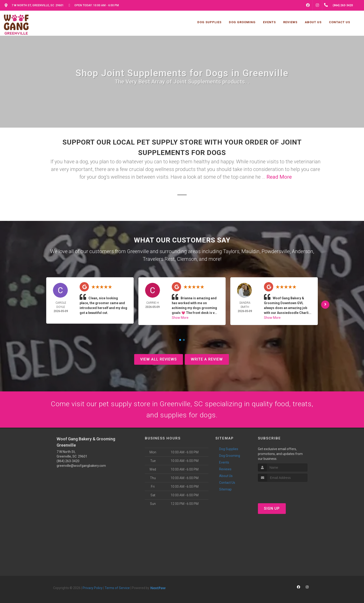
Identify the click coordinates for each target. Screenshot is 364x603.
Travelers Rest (159, 259)
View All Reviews (159, 359)
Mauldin (250, 251)
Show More (180, 318)
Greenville (138, 251)
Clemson (187, 259)
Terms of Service (117, 588)
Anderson (302, 251)
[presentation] (283, 490)
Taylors (231, 251)
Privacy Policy (93, 588)
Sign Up (272, 508)
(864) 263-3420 (68, 461)
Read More (279, 177)
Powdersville (276, 251)
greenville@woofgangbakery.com (81, 466)
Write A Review (207, 359)
